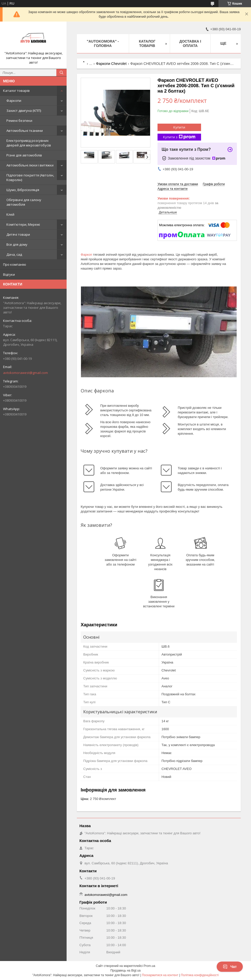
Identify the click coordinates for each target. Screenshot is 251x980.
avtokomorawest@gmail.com (25, 373)
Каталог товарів (16, 91)
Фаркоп (86, 255)
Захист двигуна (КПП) (24, 111)
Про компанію (15, 264)
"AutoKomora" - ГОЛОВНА (103, 43)
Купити (179, 127)
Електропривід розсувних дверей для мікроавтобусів (29, 143)
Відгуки (9, 274)
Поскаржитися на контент (160, 975)
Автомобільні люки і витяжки (30, 165)
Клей (10, 214)
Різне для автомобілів (24, 155)
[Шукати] (61, 73)
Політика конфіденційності (200, 975)
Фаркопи (14, 101)
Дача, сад (14, 254)
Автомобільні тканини (25, 131)
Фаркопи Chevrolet (111, 64)
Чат (230, 967)
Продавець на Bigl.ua (126, 971)
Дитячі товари (18, 234)
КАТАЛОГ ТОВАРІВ (147, 43)
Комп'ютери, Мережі (23, 224)
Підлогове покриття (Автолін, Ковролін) (30, 177)
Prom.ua (149, 966)
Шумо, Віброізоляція (23, 190)
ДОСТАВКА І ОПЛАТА (190, 43)
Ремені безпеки (19, 121)
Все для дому (17, 244)
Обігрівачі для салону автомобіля (24, 202)
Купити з (179, 137)
